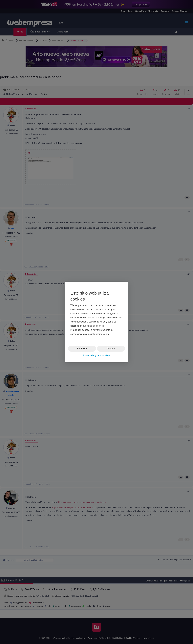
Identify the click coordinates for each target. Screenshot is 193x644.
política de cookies (95, 326)
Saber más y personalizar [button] (97, 355)
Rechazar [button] (82, 349)
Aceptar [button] (111, 349)
